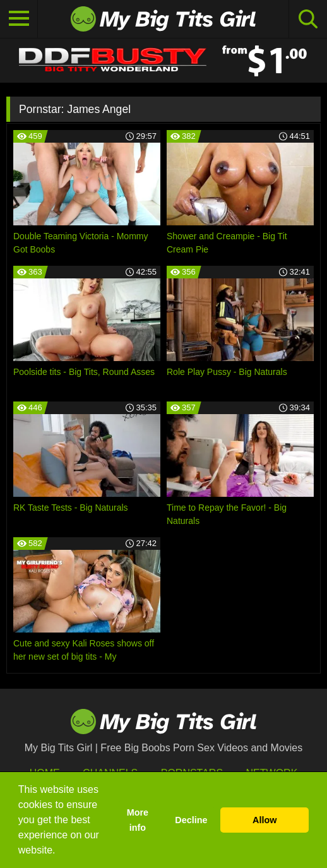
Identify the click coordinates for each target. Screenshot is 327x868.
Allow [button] (265, 820)
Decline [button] (191, 820)
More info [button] (138, 820)
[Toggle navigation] (19, 19)
